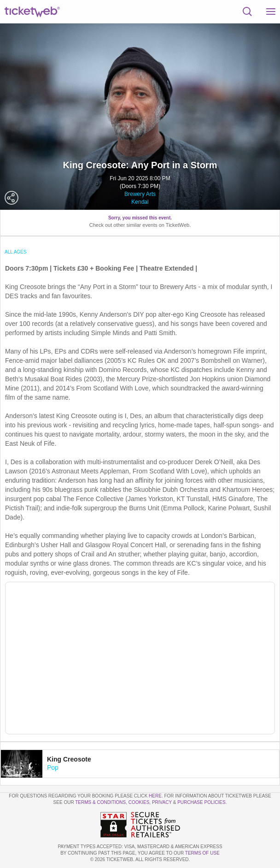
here (155, 796)
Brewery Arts (140, 194)
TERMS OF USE (202, 853)
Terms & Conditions (100, 802)
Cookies (139, 802)
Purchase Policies (201, 802)
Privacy (162, 802)
